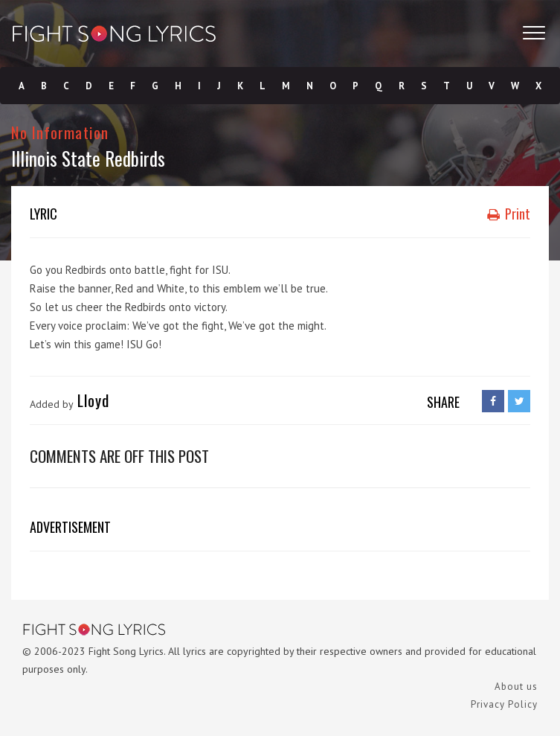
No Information (60, 132)
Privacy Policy (504, 704)
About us (516, 687)
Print (509, 214)
